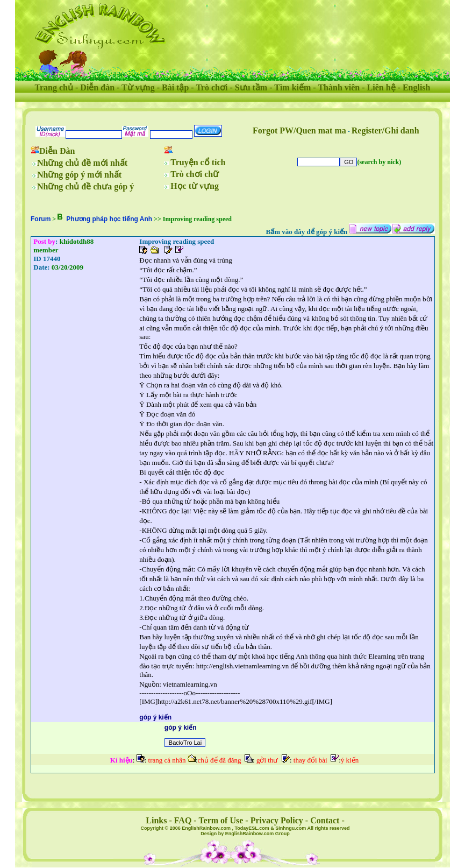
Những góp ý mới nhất (79, 175)
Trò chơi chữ (195, 174)
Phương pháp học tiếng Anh (109, 219)
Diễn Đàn (57, 151)
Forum (41, 219)
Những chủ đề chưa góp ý (85, 186)
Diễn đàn (97, 87)
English (417, 87)
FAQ (183, 820)
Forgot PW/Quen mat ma (299, 130)
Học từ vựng (195, 186)
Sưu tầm (251, 87)
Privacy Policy (277, 820)
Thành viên (339, 87)
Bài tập (175, 87)
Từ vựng (138, 87)
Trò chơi (212, 87)
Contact (325, 820)
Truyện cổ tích (198, 162)
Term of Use (221, 820)
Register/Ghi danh (385, 130)
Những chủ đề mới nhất (82, 163)
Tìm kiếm (292, 87)
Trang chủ (54, 87)
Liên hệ (381, 87)
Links (156, 820)
